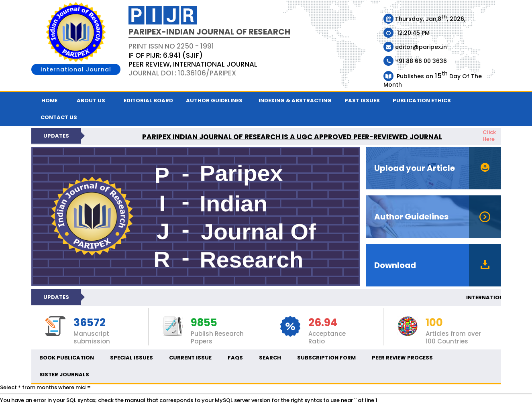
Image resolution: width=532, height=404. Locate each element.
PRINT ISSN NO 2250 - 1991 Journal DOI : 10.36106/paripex (193, 59)
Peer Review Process (402, 358)
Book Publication (67, 358)
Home (49, 100)
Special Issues (131, 358)
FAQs (235, 358)
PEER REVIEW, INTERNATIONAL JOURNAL (193, 64)
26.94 (323, 323)
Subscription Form (326, 358)
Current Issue (190, 358)
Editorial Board (148, 100)
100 (434, 323)
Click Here (489, 136)
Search (270, 358)
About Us (91, 100)
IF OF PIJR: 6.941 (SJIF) (166, 55)
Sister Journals (64, 375)
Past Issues (362, 100)
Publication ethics (422, 100)
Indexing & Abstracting (295, 100)
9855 (204, 323)
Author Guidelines (214, 100)
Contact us (59, 117)
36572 (90, 323)
